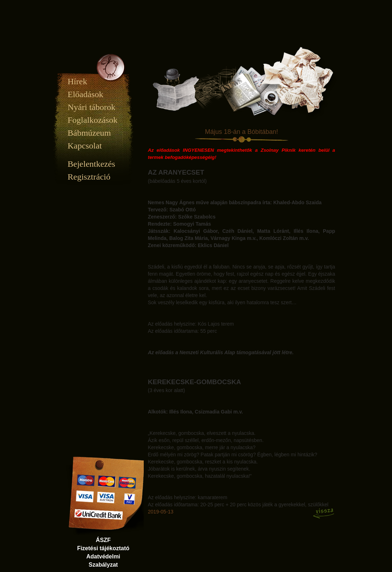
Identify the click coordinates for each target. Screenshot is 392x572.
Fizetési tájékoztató (103, 548)
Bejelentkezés (91, 164)
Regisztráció (89, 177)
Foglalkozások (93, 120)
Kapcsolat (85, 146)
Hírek (78, 81)
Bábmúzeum (89, 133)
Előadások (86, 94)
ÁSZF (103, 540)
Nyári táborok (92, 107)
